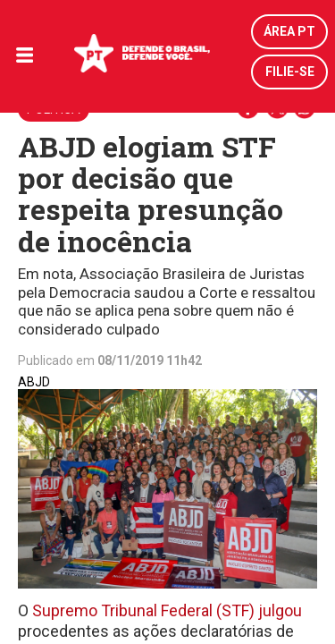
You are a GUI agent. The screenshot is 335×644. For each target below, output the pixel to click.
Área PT (289, 31)
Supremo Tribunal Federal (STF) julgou (165, 610)
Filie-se (290, 72)
